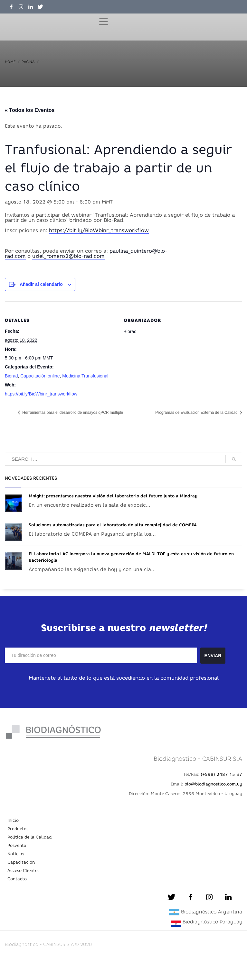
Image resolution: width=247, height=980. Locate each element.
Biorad (11, 376)
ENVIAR (213, 656)
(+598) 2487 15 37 (221, 774)
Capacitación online (40, 376)
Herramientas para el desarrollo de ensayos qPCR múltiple (72, 413)
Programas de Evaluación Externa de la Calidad (197, 413)
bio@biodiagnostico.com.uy (213, 784)
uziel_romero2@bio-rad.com (68, 256)
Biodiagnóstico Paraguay (212, 922)
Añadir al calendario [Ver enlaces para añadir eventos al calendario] (41, 284)
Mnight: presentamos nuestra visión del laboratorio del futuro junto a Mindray (113, 496)
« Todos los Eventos (30, 110)
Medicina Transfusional (85, 376)
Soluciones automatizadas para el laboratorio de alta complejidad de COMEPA (113, 525)
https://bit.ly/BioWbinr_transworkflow (99, 230)
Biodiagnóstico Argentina (212, 912)
